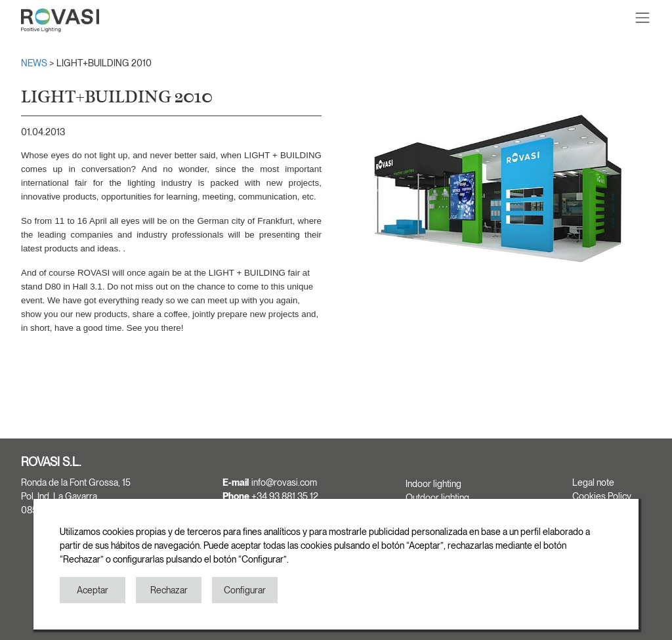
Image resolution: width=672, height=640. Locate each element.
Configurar (245, 590)
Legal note (593, 482)
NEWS (35, 63)
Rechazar (169, 590)
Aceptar (93, 590)
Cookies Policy (602, 496)
